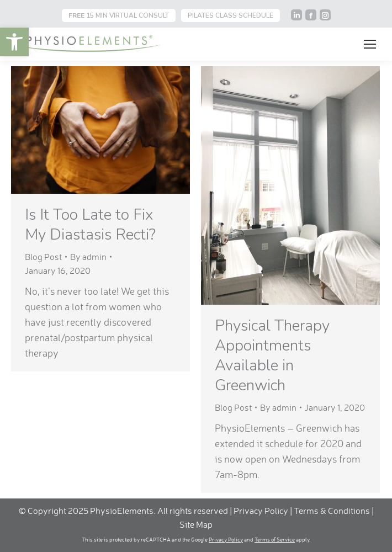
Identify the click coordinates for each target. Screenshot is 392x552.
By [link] (88, 257)
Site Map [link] (196, 524)
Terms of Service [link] (275, 539)
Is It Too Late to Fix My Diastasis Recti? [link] (90, 225)
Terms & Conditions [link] (333, 511)
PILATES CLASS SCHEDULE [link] (231, 15)
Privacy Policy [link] (261, 511)
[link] (14, 42)
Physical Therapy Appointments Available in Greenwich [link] (272, 355)
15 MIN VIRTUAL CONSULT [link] (119, 15)
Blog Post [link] (43, 257)
